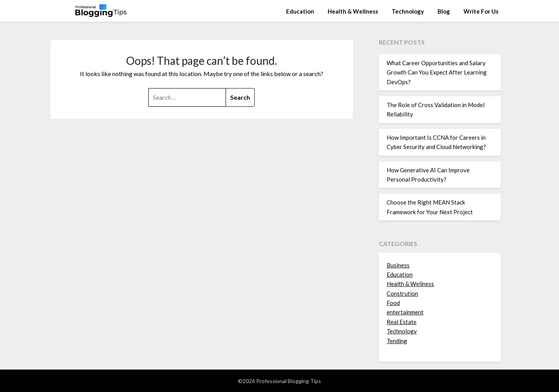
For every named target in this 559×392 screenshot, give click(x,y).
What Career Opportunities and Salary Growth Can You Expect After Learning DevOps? (437, 72)
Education (300, 11)
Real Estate (402, 322)
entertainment (405, 312)
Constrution (402, 293)
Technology (408, 11)
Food (393, 303)
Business (398, 265)
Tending (397, 341)
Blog (444, 11)
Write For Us (481, 11)
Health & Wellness (353, 11)
